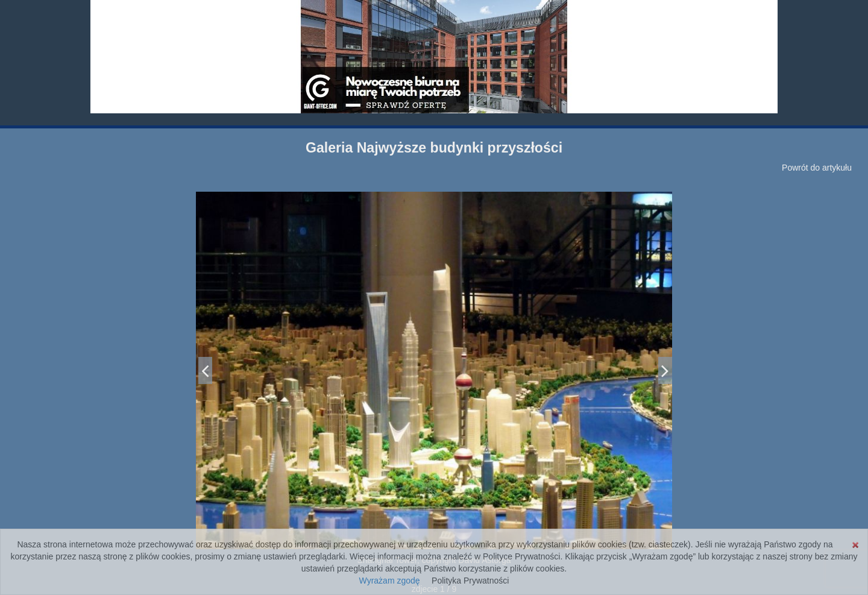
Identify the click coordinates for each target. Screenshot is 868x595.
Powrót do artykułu (817, 168)
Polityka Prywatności (470, 581)
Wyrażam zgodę (390, 581)
